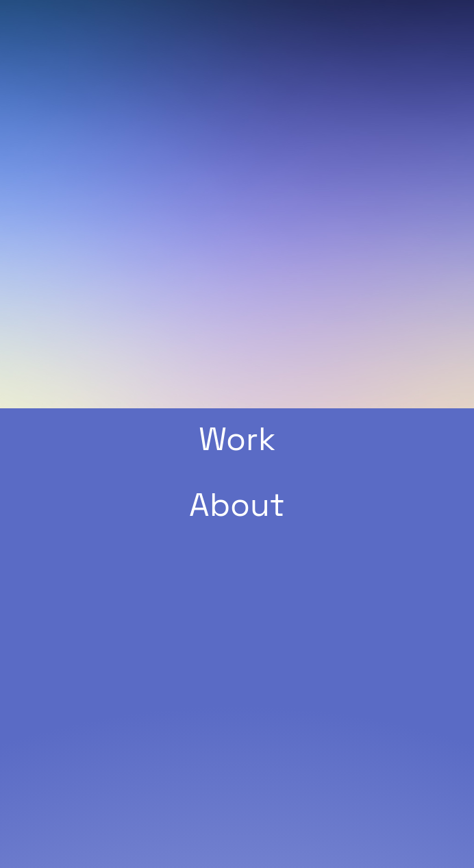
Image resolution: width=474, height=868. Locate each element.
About (237, 505)
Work (237, 439)
